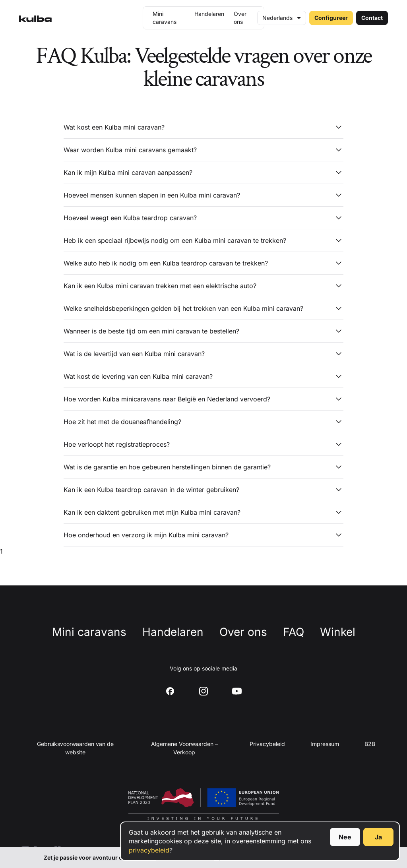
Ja (378, 837)
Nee (345, 837)
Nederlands (277, 18)
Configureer (331, 18)
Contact (372, 18)
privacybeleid (149, 850)
